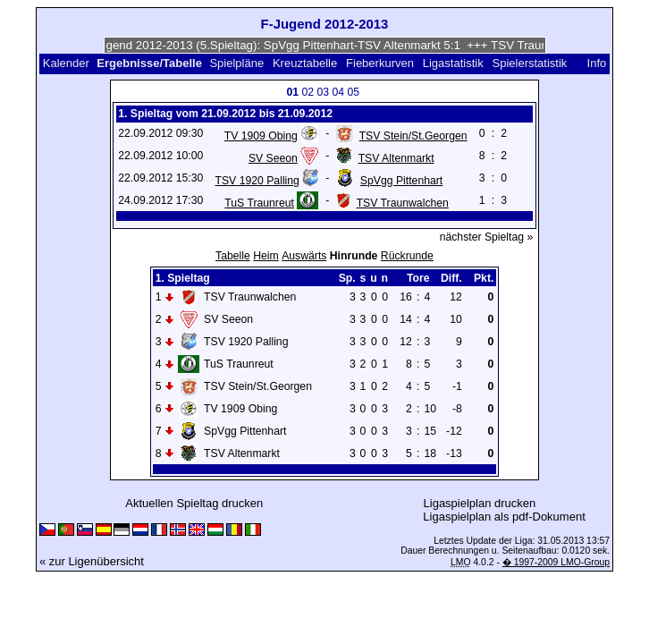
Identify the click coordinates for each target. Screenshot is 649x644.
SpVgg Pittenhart (401, 181)
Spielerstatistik (530, 63)
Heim (266, 256)
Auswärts (304, 256)
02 (308, 92)
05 (354, 92)
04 (339, 92)
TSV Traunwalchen (403, 203)
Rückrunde (407, 256)
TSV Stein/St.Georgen (413, 136)
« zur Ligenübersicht (92, 561)
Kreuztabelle (305, 63)
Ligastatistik (453, 63)
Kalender (66, 63)
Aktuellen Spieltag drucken (194, 503)
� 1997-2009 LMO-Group (556, 562)
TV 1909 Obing (261, 136)
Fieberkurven (380, 63)
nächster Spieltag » (487, 237)
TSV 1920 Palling (257, 181)
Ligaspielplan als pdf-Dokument (504, 517)
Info (597, 63)
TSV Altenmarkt (396, 158)
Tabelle (233, 256)
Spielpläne (236, 63)
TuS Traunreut (259, 203)
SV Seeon (273, 158)
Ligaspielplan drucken (480, 503)
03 (324, 92)
